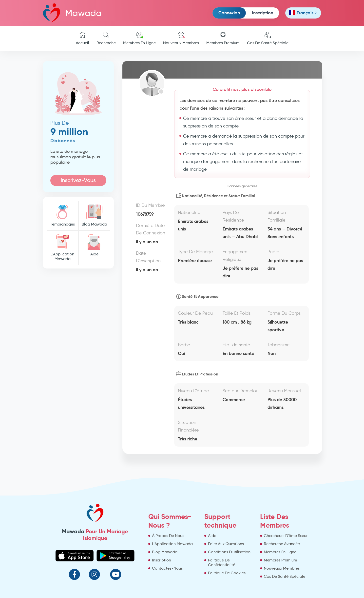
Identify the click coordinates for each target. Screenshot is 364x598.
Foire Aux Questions (226, 544)
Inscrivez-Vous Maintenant (78, 181)
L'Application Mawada (62, 248)
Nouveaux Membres (181, 39)
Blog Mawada (94, 216)
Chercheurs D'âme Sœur (286, 536)
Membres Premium (223, 39)
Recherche (106, 39)
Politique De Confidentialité (222, 562)
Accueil (82, 39)
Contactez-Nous (167, 568)
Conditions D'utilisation (229, 552)
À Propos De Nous (168, 536)
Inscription (263, 13)
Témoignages (62, 216)
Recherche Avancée (282, 544)
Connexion (229, 13)
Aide (94, 245)
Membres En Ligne (139, 39)
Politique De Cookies (227, 573)
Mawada (72, 13)
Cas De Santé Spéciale (268, 39)
